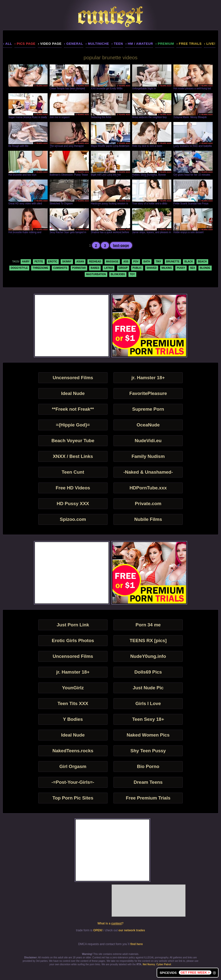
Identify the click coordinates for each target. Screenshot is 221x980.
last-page (121, 245)
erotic (53, 262)
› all (8, 44)
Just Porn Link (73, 625)
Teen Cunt (73, 472)
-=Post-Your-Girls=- (73, 782)
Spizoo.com (73, 519)
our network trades (132, 930)
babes (95, 268)
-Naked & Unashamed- (148, 472)
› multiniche (97, 44)
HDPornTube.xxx (148, 488)
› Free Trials (189, 44)
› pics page (25, 44)
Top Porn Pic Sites (73, 798)
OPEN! (98, 930)
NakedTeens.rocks (73, 751)
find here (137, 944)
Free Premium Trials (148, 798)
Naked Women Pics (148, 735)
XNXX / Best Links (73, 456)
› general (74, 44)
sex (193, 268)
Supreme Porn (148, 409)
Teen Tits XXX (73, 703)
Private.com (148, 504)
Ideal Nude (73, 393)
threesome (40, 268)
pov (136, 262)
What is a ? (110, 923)
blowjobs (118, 274)
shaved (152, 268)
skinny (67, 262)
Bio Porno (148, 766)
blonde (205, 268)
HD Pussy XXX (73, 504)
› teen (117, 44)
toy (132, 274)
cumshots (60, 268)
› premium (165, 44)
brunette (173, 262)
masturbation (96, 274)
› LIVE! (210, 44)
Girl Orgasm (73, 766)
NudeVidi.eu (148, 441)
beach (202, 262)
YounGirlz (73, 688)
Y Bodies (73, 719)
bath (147, 262)
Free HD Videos (73, 488)
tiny (159, 262)
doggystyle (19, 268)
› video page (50, 44)
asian (80, 262)
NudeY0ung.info (148, 656)
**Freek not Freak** (73, 409)
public (137, 268)
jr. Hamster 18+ (148, 378)
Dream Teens (148, 782)
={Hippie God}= (73, 425)
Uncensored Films (73, 378)
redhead (95, 262)
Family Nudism (148, 456)
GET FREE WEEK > (195, 972)
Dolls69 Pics (148, 672)
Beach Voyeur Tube (73, 441)
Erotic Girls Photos (73, 641)
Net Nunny (149, 964)
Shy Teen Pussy (148, 751)
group (123, 268)
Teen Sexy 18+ (148, 719)
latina (109, 268)
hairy (26, 262)
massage (112, 262)
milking (167, 268)
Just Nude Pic (148, 688)
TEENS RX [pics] (148, 641)
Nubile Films (148, 519)
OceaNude (148, 425)
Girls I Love (148, 703)
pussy (181, 268)
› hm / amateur (139, 44)
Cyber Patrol (164, 964)
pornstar (79, 268)
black (189, 262)
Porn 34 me (148, 625)
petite (39, 262)
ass (126, 262)
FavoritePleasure (148, 393)
